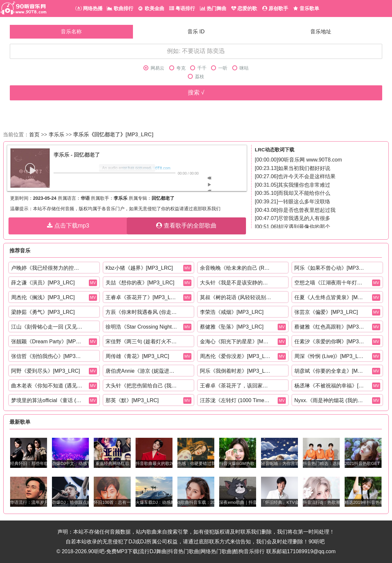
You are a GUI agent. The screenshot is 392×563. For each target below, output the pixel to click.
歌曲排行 (120, 8)
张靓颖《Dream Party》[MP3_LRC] (47, 341)
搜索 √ (196, 93)
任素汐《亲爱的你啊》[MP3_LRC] (330, 341)
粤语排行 (182, 8)
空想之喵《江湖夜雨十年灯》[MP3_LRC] (330, 283)
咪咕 (240, 68)
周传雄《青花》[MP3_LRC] (137, 356)
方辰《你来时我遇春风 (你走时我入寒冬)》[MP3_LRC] (141, 312)
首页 (34, 135)
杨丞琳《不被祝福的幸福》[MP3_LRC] (330, 386)
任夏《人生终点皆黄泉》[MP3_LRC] (330, 297)
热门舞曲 (213, 8)
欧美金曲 (151, 8)
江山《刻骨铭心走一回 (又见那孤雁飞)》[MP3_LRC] (47, 327)
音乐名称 (71, 32)
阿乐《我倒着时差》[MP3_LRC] (236, 371)
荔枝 (196, 77)
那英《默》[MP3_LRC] (132, 400)
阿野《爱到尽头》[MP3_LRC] (46, 371)
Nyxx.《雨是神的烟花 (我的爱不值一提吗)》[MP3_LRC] (330, 400)
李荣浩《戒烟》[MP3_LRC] (232, 312)
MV (188, 268)
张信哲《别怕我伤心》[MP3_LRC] (47, 356)
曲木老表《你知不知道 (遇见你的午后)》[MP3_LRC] (47, 386)
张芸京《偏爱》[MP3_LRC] (326, 312)
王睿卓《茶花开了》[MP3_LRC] (141, 297)
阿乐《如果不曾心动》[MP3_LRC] (330, 268)
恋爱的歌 (244, 8)
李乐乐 (57, 135)
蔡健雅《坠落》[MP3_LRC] (232, 327)
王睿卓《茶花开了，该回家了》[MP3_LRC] (236, 386)
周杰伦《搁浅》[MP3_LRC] (43, 297)
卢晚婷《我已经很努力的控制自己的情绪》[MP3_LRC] (47, 268)
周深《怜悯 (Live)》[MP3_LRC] (330, 356)
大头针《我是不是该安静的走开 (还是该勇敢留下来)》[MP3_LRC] (236, 283)
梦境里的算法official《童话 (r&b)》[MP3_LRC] (47, 400)
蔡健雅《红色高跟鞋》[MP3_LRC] (330, 327)
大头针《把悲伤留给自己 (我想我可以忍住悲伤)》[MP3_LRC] (141, 386)
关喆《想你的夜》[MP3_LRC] (140, 283)
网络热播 (89, 8)
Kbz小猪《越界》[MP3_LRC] (139, 268)
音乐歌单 (306, 8)
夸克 (177, 68)
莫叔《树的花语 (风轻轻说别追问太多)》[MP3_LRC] (236, 297)
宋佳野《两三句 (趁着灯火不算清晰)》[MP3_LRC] (141, 341)
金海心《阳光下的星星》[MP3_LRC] (236, 341)
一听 (219, 68)
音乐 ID (196, 32)
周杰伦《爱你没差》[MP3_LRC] (236, 356)
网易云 (154, 68)
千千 (198, 68)
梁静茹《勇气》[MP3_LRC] (43, 312)
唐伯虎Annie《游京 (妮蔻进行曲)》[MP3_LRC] (141, 371)
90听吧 (317, 542)
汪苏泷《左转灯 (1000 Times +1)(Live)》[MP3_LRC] (236, 400)
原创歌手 (275, 8)
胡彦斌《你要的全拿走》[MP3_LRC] (330, 371)
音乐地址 (321, 32)
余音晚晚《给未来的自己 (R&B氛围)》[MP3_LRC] (236, 268)
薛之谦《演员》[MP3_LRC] (43, 283)
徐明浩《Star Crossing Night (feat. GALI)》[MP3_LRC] (141, 327)
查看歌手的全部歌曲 (186, 226)
